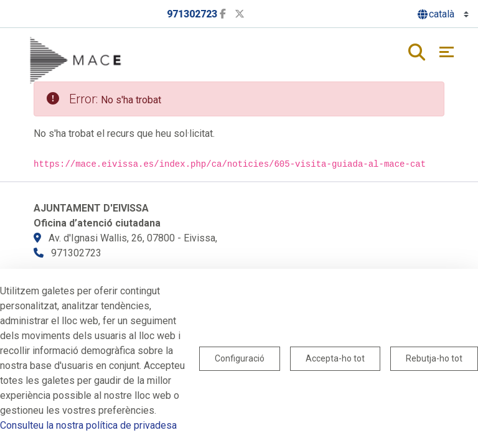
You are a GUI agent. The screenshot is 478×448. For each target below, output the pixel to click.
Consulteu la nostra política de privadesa (88, 425)
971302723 (192, 14)
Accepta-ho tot (335, 358)
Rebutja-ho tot (434, 358)
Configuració (240, 358)
